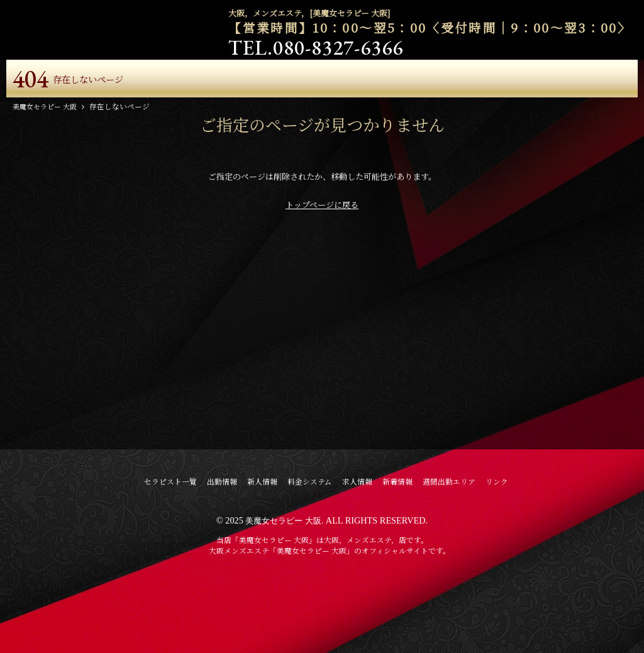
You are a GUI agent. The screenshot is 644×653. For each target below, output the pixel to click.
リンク (497, 544)
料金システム (310, 544)
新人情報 (262, 544)
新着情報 (397, 544)
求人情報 (357, 544)
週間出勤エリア (449, 544)
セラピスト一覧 (170, 544)
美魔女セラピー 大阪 (284, 583)
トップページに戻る (322, 267)
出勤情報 (222, 544)
